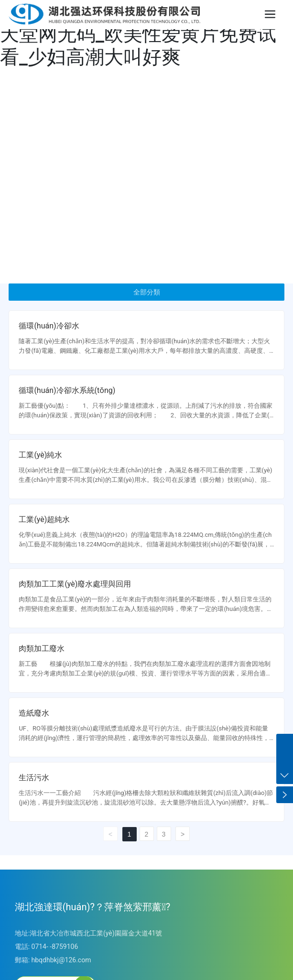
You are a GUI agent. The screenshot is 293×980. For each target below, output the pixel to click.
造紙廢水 (34, 713)
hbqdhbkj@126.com (61, 960)
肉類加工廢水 (42, 648)
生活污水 (34, 778)
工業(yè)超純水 (44, 519)
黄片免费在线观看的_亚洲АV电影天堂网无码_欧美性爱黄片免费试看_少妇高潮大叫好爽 (141, 34)
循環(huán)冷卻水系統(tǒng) (67, 390)
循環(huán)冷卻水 (49, 326)
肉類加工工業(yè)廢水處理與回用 (75, 584)
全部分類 (147, 292)
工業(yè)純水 (40, 455)
